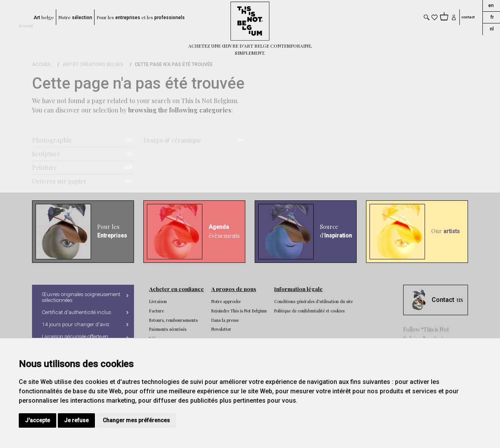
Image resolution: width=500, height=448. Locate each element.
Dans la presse (225, 320)
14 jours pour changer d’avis (76, 324)
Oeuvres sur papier (59, 181)
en (491, 5)
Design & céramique (172, 140)
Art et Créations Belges (93, 64)
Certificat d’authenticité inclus (77, 312)
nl (492, 29)
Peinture (44, 167)
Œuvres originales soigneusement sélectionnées (81, 297)
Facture (156, 311)
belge (44, 17)
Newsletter (221, 329)
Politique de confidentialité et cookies (309, 311)
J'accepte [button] (37, 420)
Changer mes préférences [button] (136, 420)
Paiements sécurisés (168, 329)
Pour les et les (141, 17)
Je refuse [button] (76, 420)
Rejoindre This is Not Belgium (239, 311)
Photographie (52, 140)
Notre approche (226, 302)
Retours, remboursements (173, 320)
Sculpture (46, 154)
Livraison (158, 302)
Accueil (26, 26)
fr (492, 17)
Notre (75, 17)
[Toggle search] (427, 17)
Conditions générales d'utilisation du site (313, 302)
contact (468, 17)
